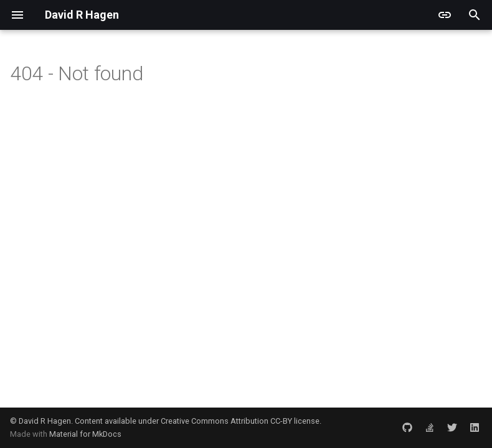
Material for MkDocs (85, 434)
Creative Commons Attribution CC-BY (226, 421)
